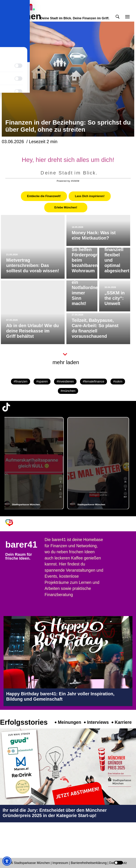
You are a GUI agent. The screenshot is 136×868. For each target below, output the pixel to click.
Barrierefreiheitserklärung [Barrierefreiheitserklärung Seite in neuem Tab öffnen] (89, 863)
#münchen (68, 391)
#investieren (65, 381)
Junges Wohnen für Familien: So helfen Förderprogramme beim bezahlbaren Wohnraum (91, 249)
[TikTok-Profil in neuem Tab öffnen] (6, 407)
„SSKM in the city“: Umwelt (115, 298)
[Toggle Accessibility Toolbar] (7, 861)
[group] (35, 463)
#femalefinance (93, 381)
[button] (117, 17)
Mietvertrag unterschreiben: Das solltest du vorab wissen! (33, 265)
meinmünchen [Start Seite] (21, 12)
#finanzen (21, 381)
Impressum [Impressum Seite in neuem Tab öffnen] (60, 863)
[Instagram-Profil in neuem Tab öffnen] (6, 837)
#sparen (42, 381)
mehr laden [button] (66, 362)
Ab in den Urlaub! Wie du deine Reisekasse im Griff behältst (32, 331)
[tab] (44, 196)
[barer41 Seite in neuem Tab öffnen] (11, 522)
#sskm (118, 381)
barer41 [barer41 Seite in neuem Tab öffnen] (21, 545)
